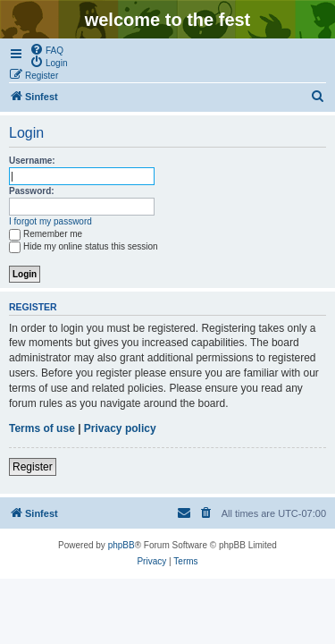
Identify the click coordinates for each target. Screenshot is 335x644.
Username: (32, 161)
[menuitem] (46, 49)
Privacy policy (120, 428)
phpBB (121, 545)
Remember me (46, 234)
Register (33, 467)
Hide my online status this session (84, 246)
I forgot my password (50, 221)
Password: (32, 191)
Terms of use (42, 428)
